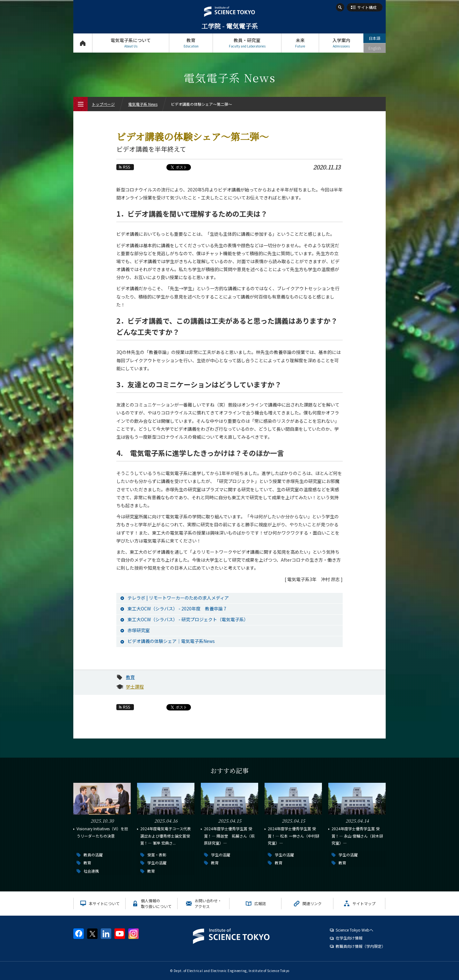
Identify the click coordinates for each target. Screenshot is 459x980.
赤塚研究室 (139, 630)
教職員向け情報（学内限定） (361, 946)
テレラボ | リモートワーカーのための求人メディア (178, 598)
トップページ (83, 43)
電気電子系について (131, 43)
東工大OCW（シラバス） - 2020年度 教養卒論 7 (177, 609)
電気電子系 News (143, 104)
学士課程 (135, 687)
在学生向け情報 (349, 938)
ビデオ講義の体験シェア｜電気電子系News (171, 641)
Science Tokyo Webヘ (354, 930)
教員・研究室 (247, 43)
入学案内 (341, 43)
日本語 (375, 38)
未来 (300, 43)
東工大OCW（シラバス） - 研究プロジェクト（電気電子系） (188, 619)
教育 (191, 43)
